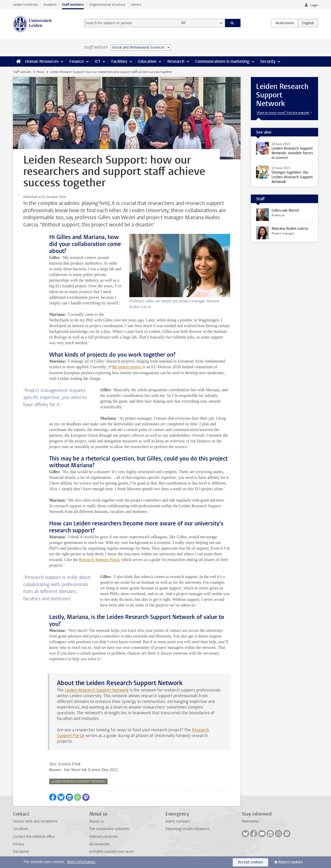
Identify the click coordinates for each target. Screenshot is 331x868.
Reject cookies (290, 862)
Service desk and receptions (35, 821)
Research (176, 61)
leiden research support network (78, 782)
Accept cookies (250, 862)
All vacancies (99, 844)
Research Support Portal (99, 560)
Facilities (119, 61)
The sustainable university (110, 829)
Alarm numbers (178, 821)
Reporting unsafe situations (187, 829)
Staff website (22, 72)
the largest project (127, 367)
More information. (82, 862)
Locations (21, 829)
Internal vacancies (103, 837)
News (40, 72)
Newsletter (250, 821)
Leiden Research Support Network (97, 690)
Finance (77, 61)
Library (136, 5)
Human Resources (42, 61)
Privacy (19, 844)
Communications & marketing (222, 61)
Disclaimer (21, 852)
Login (314, 5)
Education (147, 61)
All (183, 23)
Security (268, 61)
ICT (97, 61)
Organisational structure (107, 5)
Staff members (73, 5)
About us (96, 821)
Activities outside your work (111, 852)
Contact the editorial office (34, 837)
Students (50, 5)
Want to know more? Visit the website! (283, 113)
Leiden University (25, 5)
